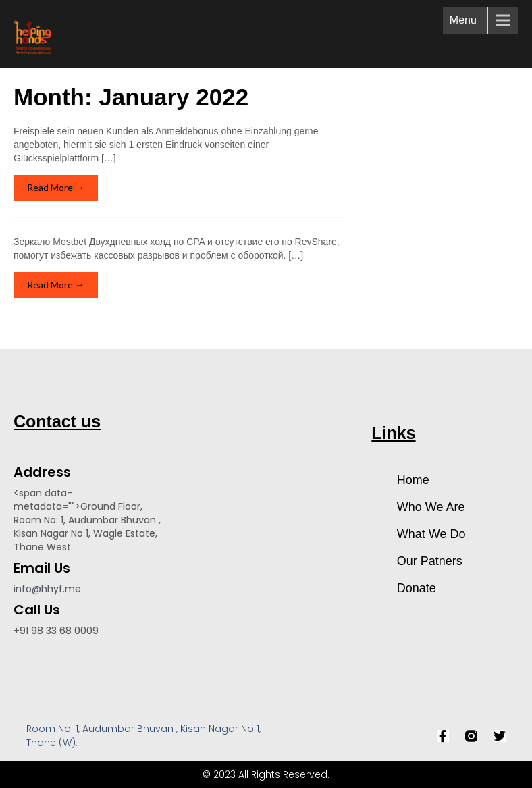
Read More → (56, 187)
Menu (463, 20)
